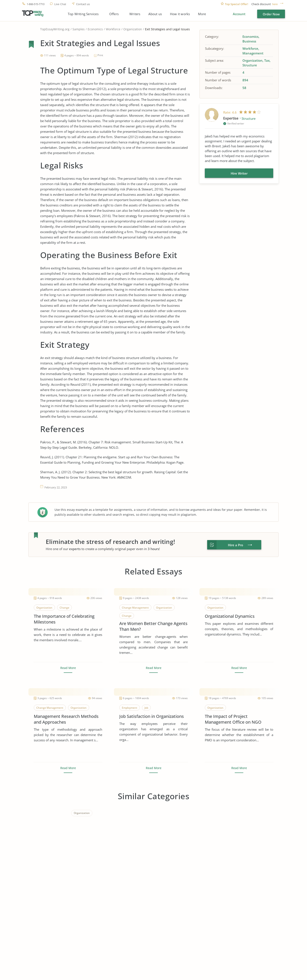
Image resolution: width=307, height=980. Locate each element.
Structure (250, 65)
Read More (68, 668)
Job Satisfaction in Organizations (152, 716)
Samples (79, 29)
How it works (180, 14)
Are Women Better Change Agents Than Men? (153, 626)
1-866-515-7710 (35, 4)
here (275, 4)
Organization (133, 29)
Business (249, 41)
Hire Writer (239, 173)
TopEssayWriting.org (55, 29)
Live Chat (60, 4)
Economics (95, 29)
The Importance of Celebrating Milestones (64, 619)
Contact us (83, 4)
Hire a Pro (235, 545)
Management (253, 53)
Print (100, 55)
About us (155, 14)
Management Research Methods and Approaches (66, 719)
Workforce (113, 29)
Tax (267, 60)
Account (239, 14)
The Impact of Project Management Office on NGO (233, 719)
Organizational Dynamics (230, 616)
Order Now (271, 14)
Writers (135, 14)
